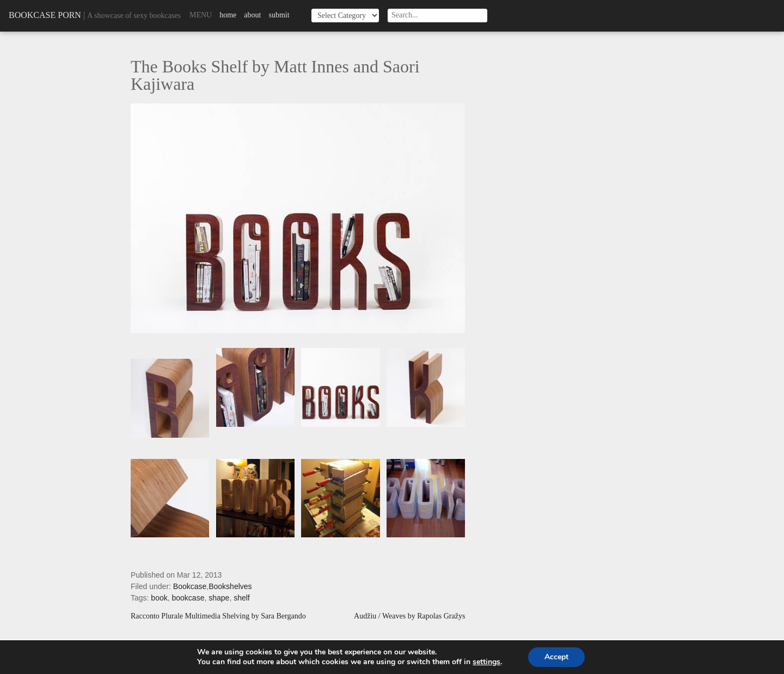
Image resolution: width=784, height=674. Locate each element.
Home (228, 15)
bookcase (188, 598)
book (159, 598)
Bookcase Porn (45, 15)
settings (486, 662)
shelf (242, 598)
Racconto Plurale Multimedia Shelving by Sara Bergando (218, 616)
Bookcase (190, 586)
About (252, 15)
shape (219, 598)
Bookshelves (230, 586)
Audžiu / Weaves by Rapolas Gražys (409, 616)
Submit (279, 15)
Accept (556, 657)
